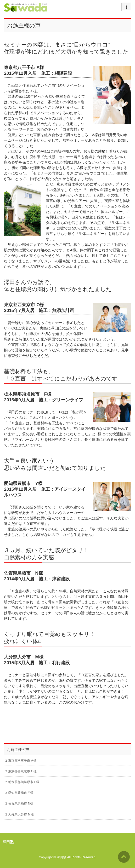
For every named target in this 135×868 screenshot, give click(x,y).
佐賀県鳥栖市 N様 (21, 803)
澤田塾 (61, 857)
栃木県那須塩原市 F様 (24, 782)
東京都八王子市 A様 (22, 761)
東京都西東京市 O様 (22, 771)
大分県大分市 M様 (21, 814)
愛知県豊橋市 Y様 (21, 793)
